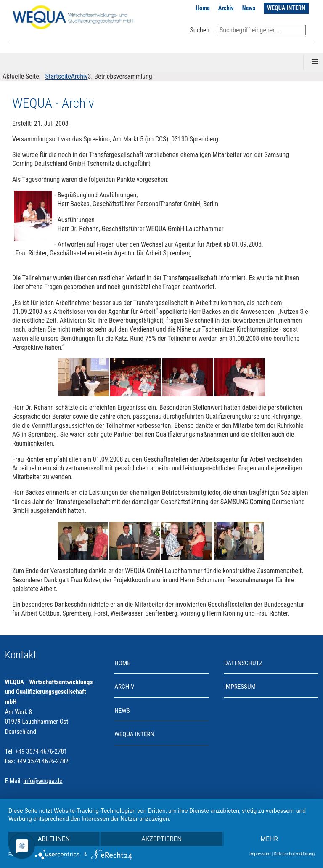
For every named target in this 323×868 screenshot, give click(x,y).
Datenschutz (243, 663)
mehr (269, 839)
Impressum (240, 687)
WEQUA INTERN (286, 8)
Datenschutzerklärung (294, 854)
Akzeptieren (161, 839)
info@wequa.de (43, 781)
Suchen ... (203, 30)
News (249, 8)
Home (203, 8)
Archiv (226, 8)
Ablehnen (54, 839)
